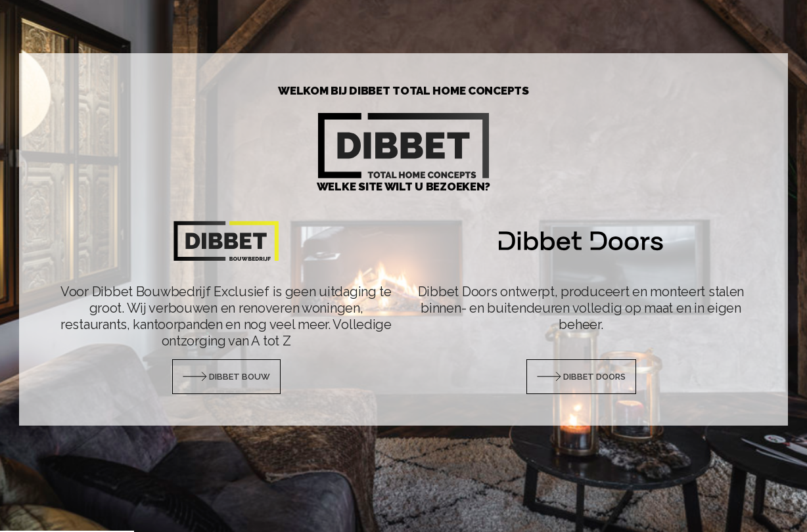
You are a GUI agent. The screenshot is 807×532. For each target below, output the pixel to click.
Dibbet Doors (581, 377)
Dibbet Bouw (226, 377)
